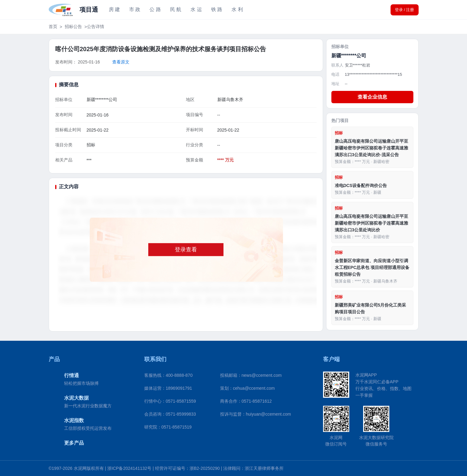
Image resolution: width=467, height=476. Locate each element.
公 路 (155, 9)
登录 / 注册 (405, 10)
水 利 (237, 9)
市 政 (135, 9)
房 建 (114, 9)
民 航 (176, 9)
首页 (53, 26)
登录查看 (186, 250)
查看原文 (121, 62)
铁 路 (217, 9)
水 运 (196, 9)
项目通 (89, 10)
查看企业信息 (372, 97)
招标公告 (73, 26)
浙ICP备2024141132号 (129, 468)
